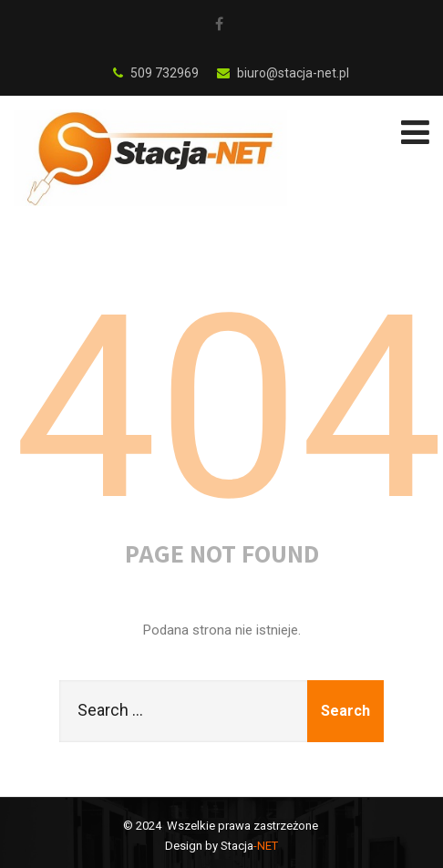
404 (228, 408)
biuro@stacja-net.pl (283, 73)
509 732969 (156, 73)
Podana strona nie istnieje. (222, 630)
